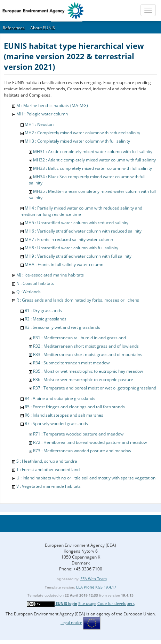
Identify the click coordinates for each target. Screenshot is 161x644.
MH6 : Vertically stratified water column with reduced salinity (83, 231)
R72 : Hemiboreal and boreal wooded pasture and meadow (90, 442)
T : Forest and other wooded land (48, 469)
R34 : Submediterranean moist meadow (71, 363)
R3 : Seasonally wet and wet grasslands (62, 327)
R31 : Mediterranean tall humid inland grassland (79, 338)
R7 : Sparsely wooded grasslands (56, 423)
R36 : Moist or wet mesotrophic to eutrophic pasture (83, 380)
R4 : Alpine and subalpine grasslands (60, 398)
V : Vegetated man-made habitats (49, 486)
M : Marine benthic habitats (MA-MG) (52, 105)
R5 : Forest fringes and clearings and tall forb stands (75, 407)
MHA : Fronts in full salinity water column (64, 264)
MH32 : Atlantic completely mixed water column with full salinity (94, 160)
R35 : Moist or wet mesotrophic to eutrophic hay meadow (88, 371)
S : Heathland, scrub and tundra (47, 461)
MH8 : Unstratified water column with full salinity (71, 248)
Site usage (87, 603)
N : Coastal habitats (35, 283)
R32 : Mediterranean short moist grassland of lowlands (86, 346)
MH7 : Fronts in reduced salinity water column (69, 239)
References (14, 28)
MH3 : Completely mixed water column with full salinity (77, 141)
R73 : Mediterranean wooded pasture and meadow (82, 451)
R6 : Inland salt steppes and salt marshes (64, 415)
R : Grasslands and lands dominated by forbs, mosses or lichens (78, 300)
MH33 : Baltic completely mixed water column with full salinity (92, 168)
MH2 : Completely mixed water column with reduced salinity (82, 133)
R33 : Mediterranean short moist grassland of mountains (88, 354)
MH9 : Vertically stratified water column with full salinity (78, 256)
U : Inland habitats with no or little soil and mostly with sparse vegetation (86, 478)
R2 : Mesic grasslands (46, 319)
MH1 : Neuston (39, 124)
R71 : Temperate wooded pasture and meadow (78, 434)
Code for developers (116, 603)
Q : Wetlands (29, 292)
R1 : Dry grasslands (43, 310)
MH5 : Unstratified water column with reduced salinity (77, 223)
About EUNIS (43, 28)
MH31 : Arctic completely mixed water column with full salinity (93, 151)
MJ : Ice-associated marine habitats (50, 275)
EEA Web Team (94, 579)
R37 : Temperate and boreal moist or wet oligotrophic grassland (95, 388)
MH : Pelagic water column (42, 114)
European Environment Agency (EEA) (80, 545)
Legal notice (71, 623)
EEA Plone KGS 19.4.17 (96, 587)
